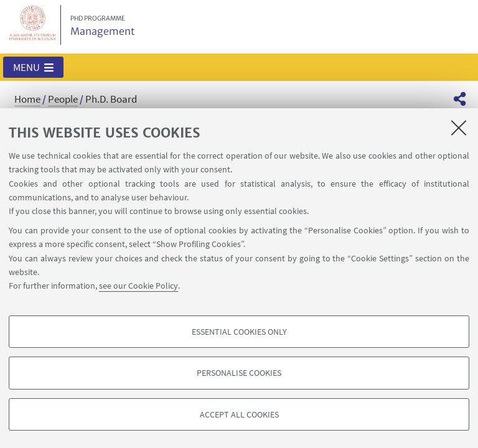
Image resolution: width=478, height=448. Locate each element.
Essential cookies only (239, 332)
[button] (33, 67)
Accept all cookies (239, 414)
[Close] (459, 128)
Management (103, 26)
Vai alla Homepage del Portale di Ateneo (33, 25)
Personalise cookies (239, 373)
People (63, 99)
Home (27, 99)
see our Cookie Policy (138, 286)
